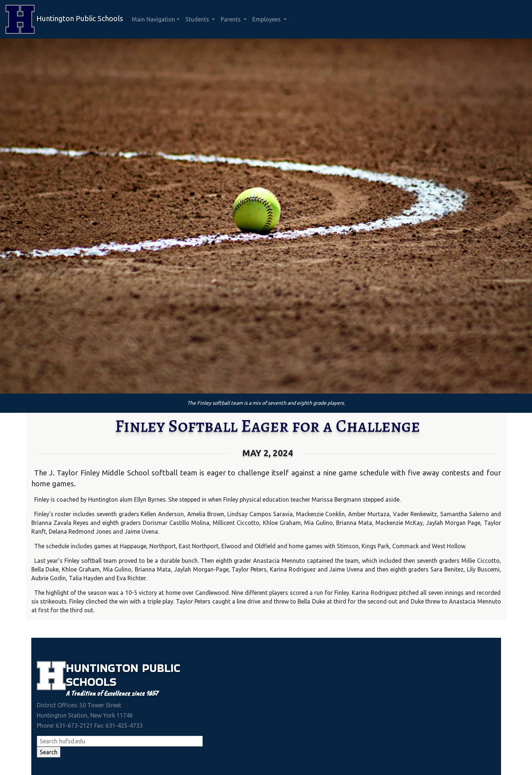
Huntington (104, 668)
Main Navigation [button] (153, 19)
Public (161, 668)
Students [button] (198, 19)
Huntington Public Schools (64, 19)
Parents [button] (231, 19)
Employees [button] (267, 19)
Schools (91, 682)
